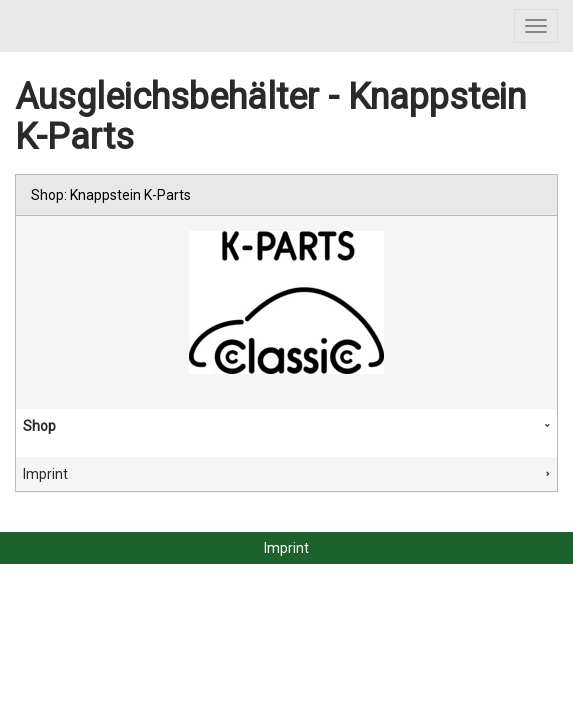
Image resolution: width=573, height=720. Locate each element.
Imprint (45, 474)
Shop (39, 426)
